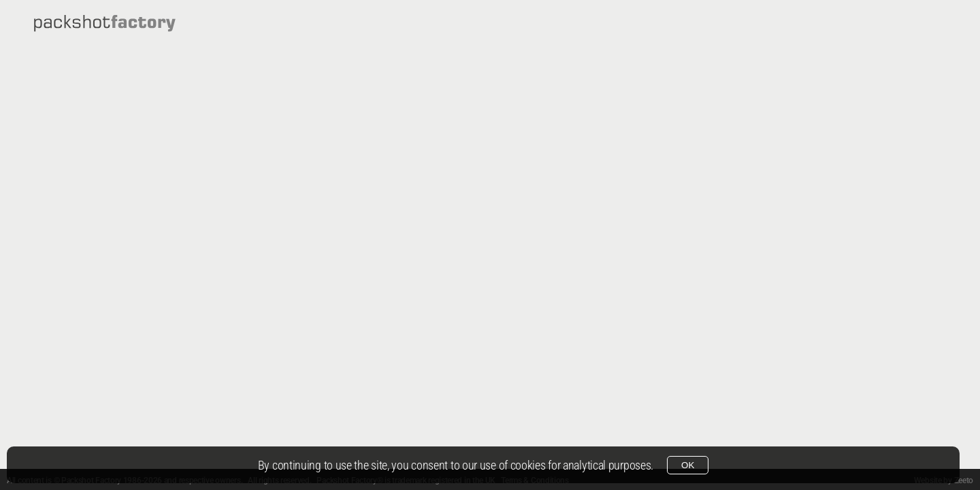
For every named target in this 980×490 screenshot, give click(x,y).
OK (688, 465)
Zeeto (964, 480)
